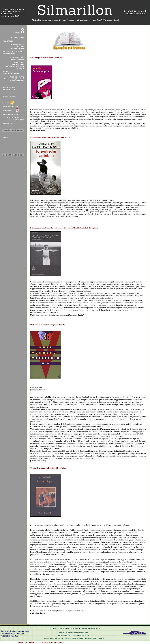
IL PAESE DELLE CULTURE (17, 45)
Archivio (5, 138)
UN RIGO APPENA (17, 57)
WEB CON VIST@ (17, 77)
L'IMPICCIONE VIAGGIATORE (18, 63)
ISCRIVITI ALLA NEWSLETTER (10, 89)
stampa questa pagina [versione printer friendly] (128, 28)
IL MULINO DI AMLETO (14, 118)
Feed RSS (5, 103)
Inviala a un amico (10, 97)
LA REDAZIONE (18, 37)
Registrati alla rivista (11, 114)
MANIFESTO (8, 41)
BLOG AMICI (8, 123)
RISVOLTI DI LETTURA (12, 52)
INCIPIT (6, 72)
